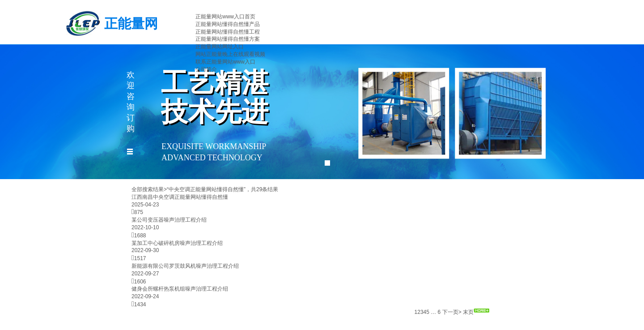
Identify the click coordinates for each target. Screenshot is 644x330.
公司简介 (206, 69)
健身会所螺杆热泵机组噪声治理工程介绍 (180, 289)
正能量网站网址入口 (220, 47)
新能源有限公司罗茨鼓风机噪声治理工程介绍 (185, 266)
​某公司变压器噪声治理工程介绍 (169, 220)
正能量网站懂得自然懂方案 (228, 39)
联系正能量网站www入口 (225, 62)
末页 (468, 312)
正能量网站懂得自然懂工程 (228, 32)
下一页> (452, 312)
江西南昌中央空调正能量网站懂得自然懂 (180, 197)
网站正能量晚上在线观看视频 (230, 54)
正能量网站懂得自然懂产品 (228, 24)
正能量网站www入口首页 (225, 17)
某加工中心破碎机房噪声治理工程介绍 (177, 243)
